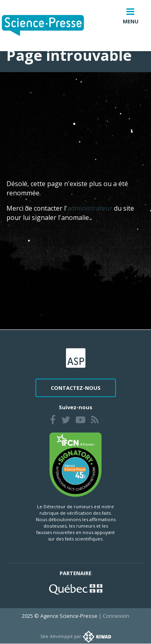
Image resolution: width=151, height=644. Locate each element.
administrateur (91, 208)
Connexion (116, 616)
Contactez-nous (76, 388)
